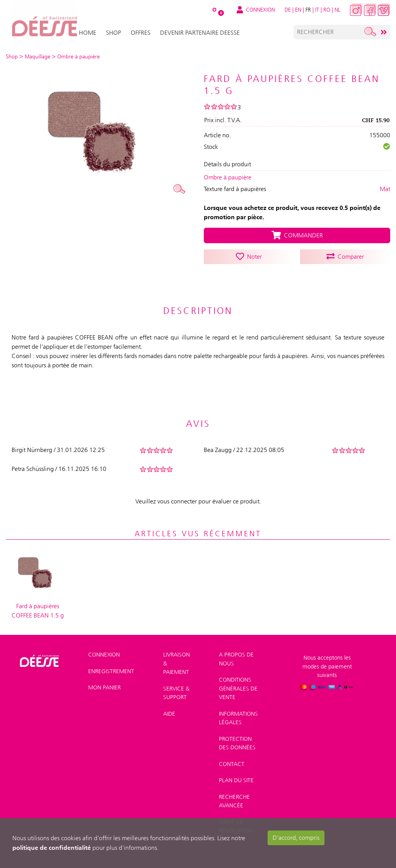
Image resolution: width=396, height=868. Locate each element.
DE (288, 10)
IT (317, 10)
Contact (232, 764)
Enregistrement (111, 671)
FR (308, 10)
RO (327, 10)
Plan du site (236, 780)
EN (298, 10)
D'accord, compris (296, 838)
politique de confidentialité (52, 848)
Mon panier (104, 687)
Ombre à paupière (228, 177)
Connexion (104, 655)
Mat (385, 189)
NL (337, 10)
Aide (169, 714)
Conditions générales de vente (238, 688)
